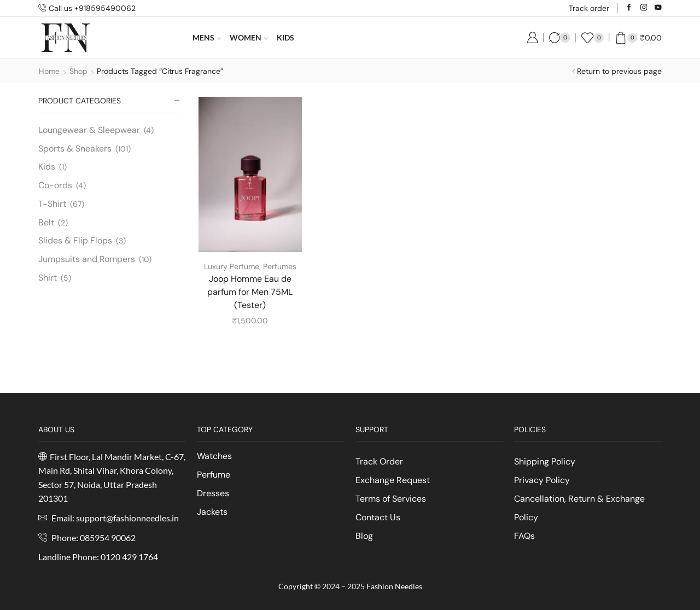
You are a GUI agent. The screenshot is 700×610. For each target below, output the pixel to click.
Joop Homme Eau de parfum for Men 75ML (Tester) (250, 292)
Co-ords (55, 185)
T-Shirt (52, 204)
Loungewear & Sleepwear (89, 130)
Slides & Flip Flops (75, 240)
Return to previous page (619, 71)
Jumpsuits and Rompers (87, 259)
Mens (207, 37)
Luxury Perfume (232, 266)
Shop (78, 71)
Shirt (48, 278)
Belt (46, 222)
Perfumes (280, 266)
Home (49, 71)
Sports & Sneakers (75, 149)
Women (249, 37)
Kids (285, 37)
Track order (589, 8)
